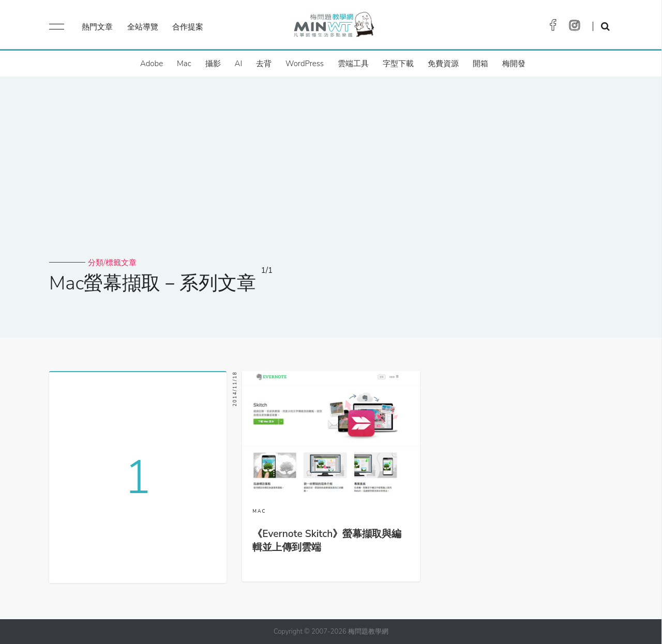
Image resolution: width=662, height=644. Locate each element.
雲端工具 (353, 64)
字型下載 (398, 64)
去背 (264, 64)
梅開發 (514, 64)
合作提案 (188, 27)
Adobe (152, 64)
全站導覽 (143, 27)
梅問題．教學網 (333, 27)
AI (239, 64)
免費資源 (443, 64)
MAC (259, 511)
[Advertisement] (331, 180)
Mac (184, 64)
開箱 (480, 64)
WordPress (305, 64)
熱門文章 (97, 27)
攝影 (213, 64)
